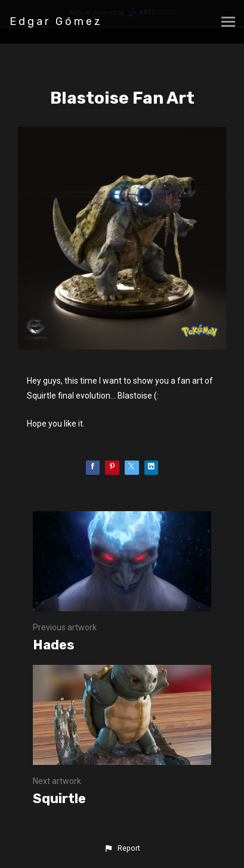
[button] (122, 848)
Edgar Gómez (56, 21)
